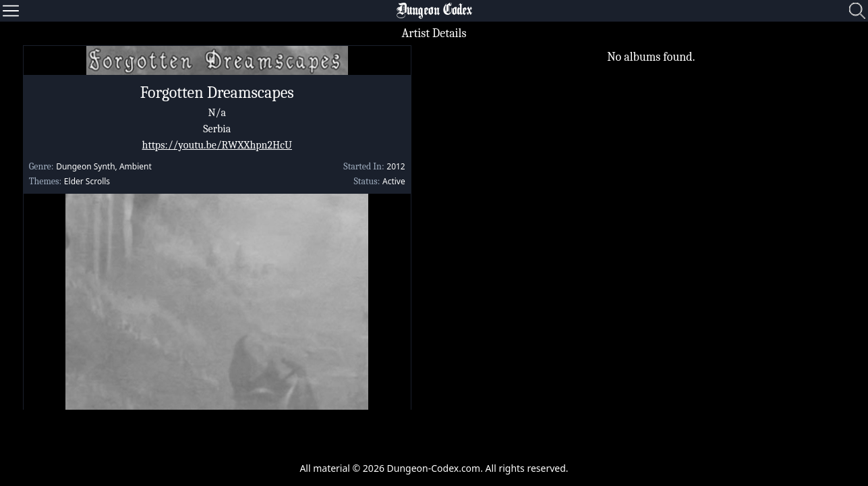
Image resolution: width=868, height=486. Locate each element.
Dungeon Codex (434, 11)
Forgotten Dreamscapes (217, 92)
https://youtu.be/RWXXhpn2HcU (217, 145)
